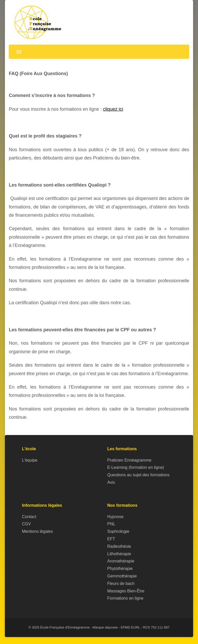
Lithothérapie (119, 554)
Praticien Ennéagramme (129, 460)
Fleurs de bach (121, 583)
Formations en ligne (125, 598)
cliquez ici (113, 109)
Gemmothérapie (122, 576)
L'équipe (30, 460)
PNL (111, 524)
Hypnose (115, 517)
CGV (26, 524)
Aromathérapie (121, 561)
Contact (29, 517)
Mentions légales (37, 531)
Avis (111, 482)
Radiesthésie (119, 546)
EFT (111, 539)
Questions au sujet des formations (138, 475)
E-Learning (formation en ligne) (136, 467)
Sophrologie (118, 531)
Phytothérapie (120, 569)
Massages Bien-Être (126, 591)
